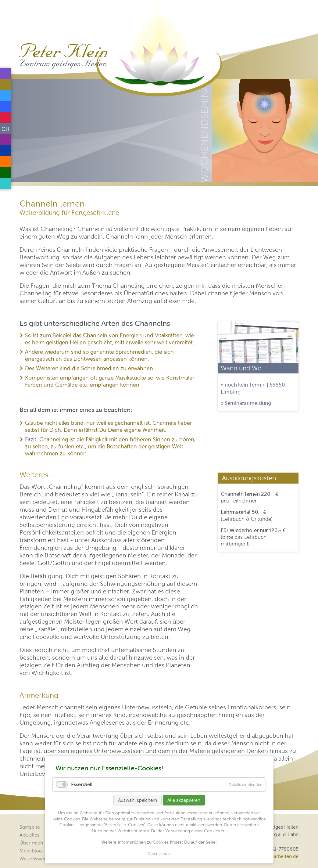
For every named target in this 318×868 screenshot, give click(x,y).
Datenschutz (159, 854)
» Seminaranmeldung (246, 403)
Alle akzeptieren (184, 800)
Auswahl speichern (138, 800)
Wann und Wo (241, 368)
